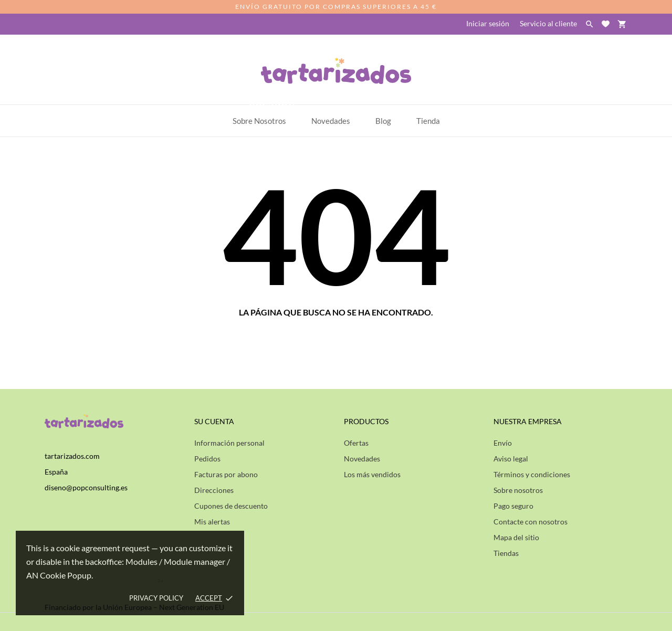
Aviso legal (511, 459)
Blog (383, 121)
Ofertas (356, 443)
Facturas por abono (226, 474)
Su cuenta (214, 421)
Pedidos (207, 459)
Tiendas (506, 553)
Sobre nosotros (518, 490)
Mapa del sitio (516, 537)
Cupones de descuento (231, 506)
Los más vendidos (372, 474)
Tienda (428, 121)
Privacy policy (156, 598)
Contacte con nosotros (531, 522)
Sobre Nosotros (264, 115)
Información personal (229, 443)
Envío (503, 443)
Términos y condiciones (532, 474)
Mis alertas (212, 522)
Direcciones (214, 490)
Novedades (362, 459)
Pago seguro (513, 506)
